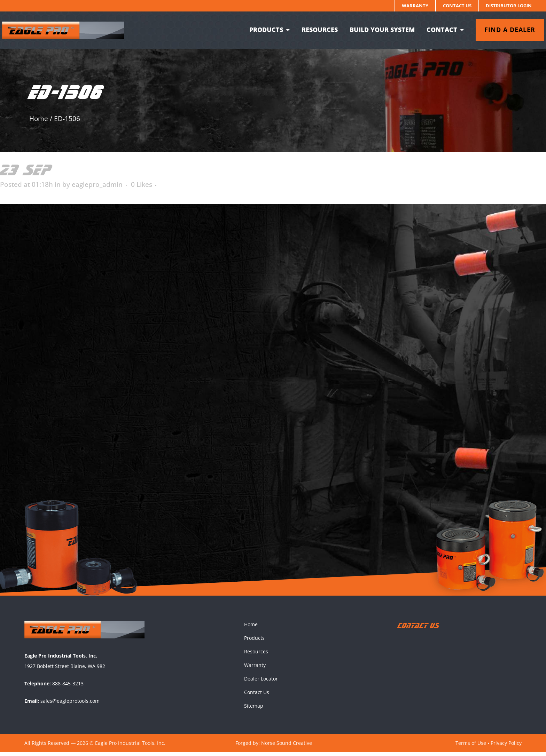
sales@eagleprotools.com (70, 704)
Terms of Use (471, 746)
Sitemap (254, 710)
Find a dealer (505, 30)
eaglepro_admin (97, 184)
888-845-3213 (68, 687)
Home (39, 119)
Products (254, 642)
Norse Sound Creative (287, 746)
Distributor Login (509, 6)
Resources (256, 655)
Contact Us (457, 6)
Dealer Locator (261, 682)
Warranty (415, 6)
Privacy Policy (506, 746)
